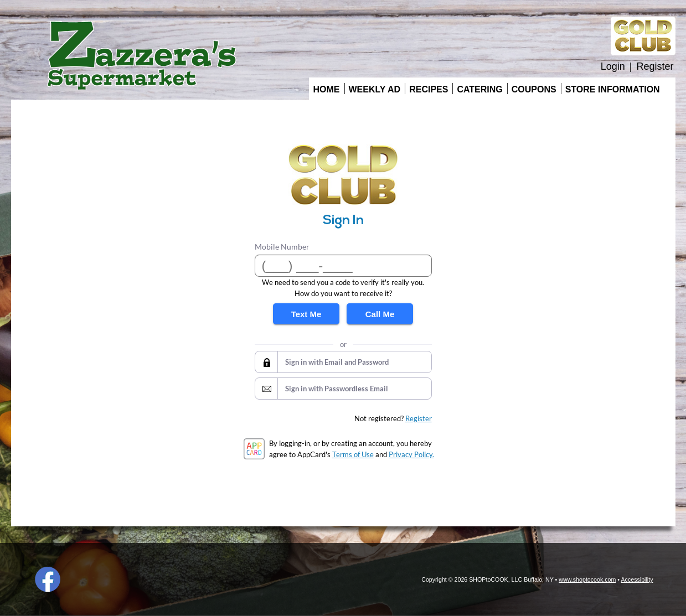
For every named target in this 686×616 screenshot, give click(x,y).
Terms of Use (353, 454)
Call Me (380, 314)
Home (327, 89)
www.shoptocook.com (587, 579)
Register (655, 66)
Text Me (306, 314)
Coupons (534, 89)
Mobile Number (282, 247)
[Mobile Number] (343, 266)
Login (613, 66)
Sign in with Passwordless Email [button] (337, 389)
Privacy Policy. (411, 454)
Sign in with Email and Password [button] (337, 362)
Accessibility (637, 579)
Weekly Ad (375, 89)
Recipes (429, 89)
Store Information (613, 89)
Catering (479, 89)
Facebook (48, 579)
